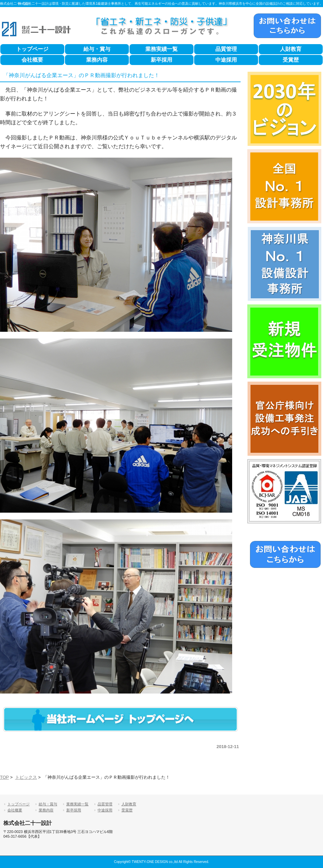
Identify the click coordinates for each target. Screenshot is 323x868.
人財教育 (291, 49)
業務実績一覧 (161, 49)
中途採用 (226, 60)
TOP (4, 777)
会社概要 (32, 60)
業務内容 (97, 60)
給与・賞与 (97, 49)
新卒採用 (161, 60)
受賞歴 (291, 60)
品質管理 (226, 49)
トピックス (26, 777)
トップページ (32, 49)
